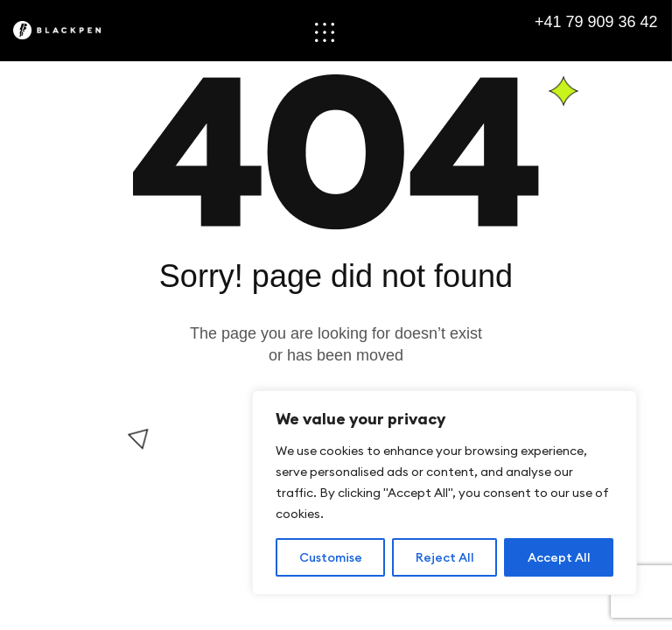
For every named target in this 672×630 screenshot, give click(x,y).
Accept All (559, 557)
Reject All (445, 557)
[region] (444, 493)
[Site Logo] (68, 30)
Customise (331, 557)
